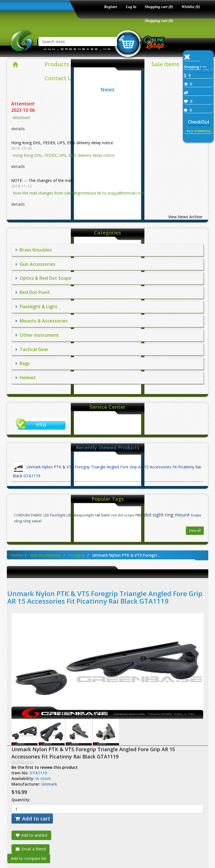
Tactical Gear (32, 349)
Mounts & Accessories (42, 321)
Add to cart (32, 819)
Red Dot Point (33, 292)
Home (17, 555)
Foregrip (77, 555)
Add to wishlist (31, 835)
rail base (102, 515)
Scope (196, 515)
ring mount (177, 515)
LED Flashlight (54, 515)
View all (195, 531)
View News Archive (185, 217)
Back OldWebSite (199, 131)
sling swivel (32, 521)
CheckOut (199, 122)
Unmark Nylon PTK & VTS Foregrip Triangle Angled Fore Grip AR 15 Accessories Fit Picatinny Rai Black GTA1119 (107, 470)
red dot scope (123, 515)
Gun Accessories (36, 264)
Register (111, 7)
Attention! (23, 104)
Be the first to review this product (45, 767)
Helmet (26, 378)
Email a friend (31, 849)
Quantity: (21, 800)
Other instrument (37, 335)
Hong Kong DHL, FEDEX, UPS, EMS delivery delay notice (62, 143)
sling (18, 521)
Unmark (49, 784)
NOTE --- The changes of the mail (42, 180)
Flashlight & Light (37, 307)
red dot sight (149, 515)
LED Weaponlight (80, 515)
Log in (131, 7)
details (18, 129)
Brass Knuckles (34, 250)
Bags (23, 363)
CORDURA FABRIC (28, 515)
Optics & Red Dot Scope (44, 278)
